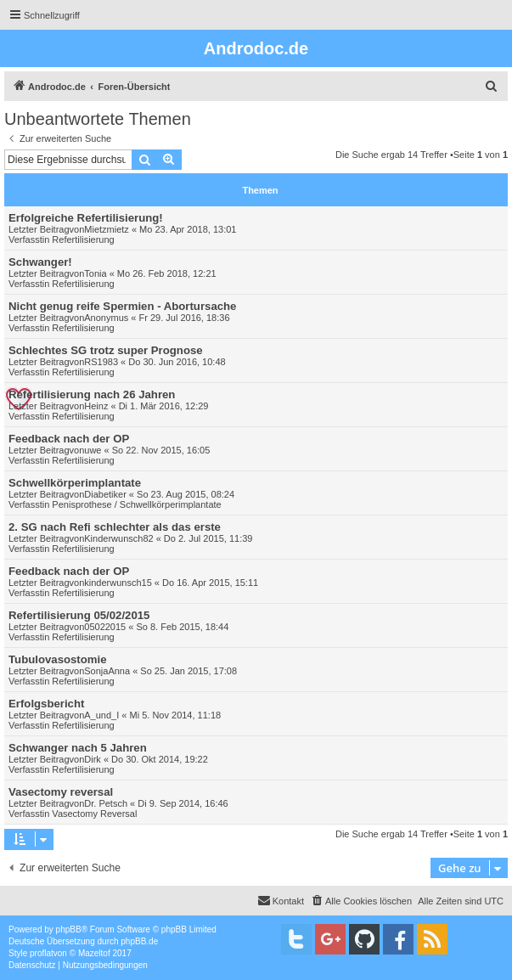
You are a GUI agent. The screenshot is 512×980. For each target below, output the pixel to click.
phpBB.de (139, 941)
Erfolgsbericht (46, 704)
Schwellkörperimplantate (75, 483)
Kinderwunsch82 (118, 538)
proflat (42, 953)
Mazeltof (94, 953)
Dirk (93, 759)
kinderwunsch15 (118, 583)
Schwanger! (40, 262)
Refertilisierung (83, 239)
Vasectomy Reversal (94, 814)
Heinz (96, 406)
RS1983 (101, 362)
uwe (93, 450)
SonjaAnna (107, 671)
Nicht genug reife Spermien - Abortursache (122, 306)
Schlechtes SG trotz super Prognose (106, 350)
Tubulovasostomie (58, 659)
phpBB (69, 929)
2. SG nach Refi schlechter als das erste (115, 527)
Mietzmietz (107, 229)
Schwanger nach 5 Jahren (78, 748)
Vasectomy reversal (61, 792)
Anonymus (106, 318)
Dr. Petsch (106, 803)
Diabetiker (105, 494)
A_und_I (101, 715)
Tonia (95, 273)
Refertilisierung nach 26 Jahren (92, 394)
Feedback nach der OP (69, 439)
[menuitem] (492, 87)
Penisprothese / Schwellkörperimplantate (136, 504)
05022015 (105, 627)
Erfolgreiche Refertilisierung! (86, 218)
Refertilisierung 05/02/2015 (79, 615)
